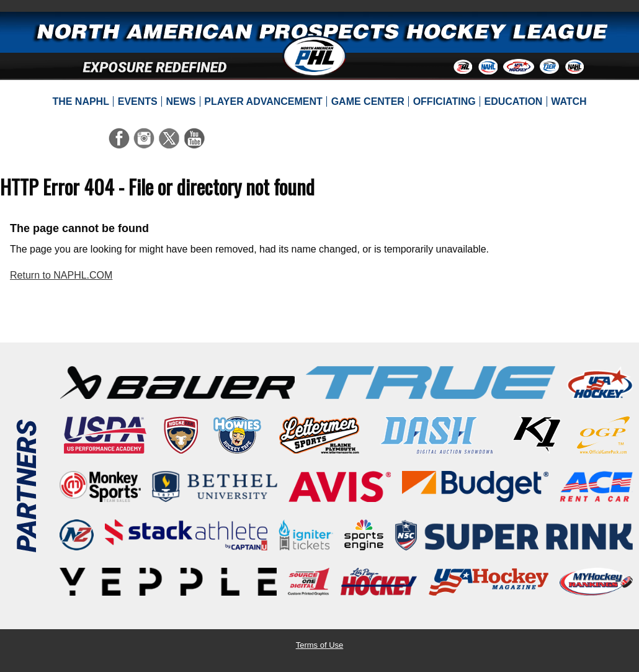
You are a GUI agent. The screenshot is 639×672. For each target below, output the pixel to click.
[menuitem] (81, 102)
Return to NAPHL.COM (61, 275)
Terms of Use (320, 645)
